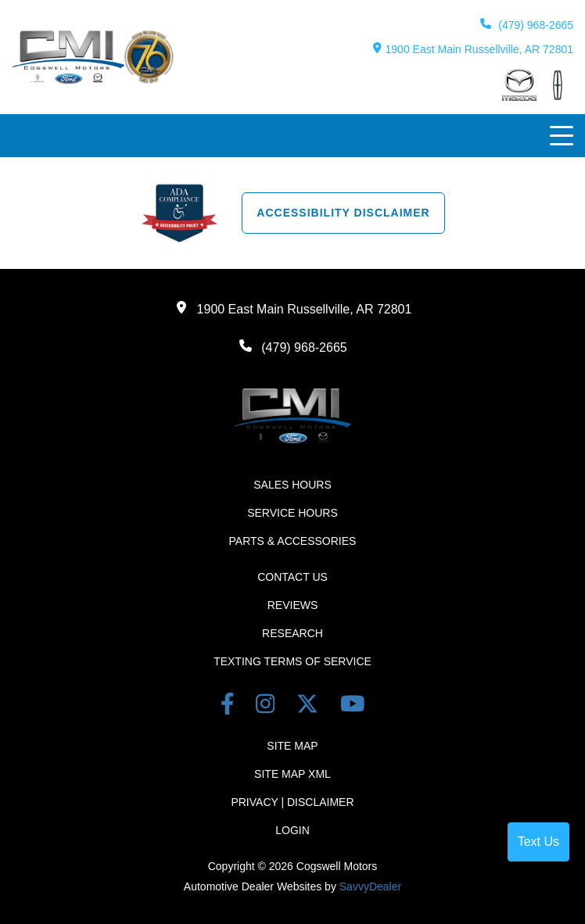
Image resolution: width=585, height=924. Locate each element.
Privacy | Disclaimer (292, 802)
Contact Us (292, 577)
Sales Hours (292, 485)
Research (292, 633)
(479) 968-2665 (527, 25)
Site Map (292, 746)
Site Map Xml (292, 774)
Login (292, 830)
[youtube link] (353, 707)
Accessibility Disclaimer (343, 213)
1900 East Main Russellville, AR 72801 (473, 49)
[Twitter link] (310, 707)
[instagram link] (268, 707)
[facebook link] (230, 707)
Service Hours (292, 513)
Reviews (293, 605)
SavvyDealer (370, 886)
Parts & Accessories (293, 541)
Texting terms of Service (292, 661)
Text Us (538, 842)
